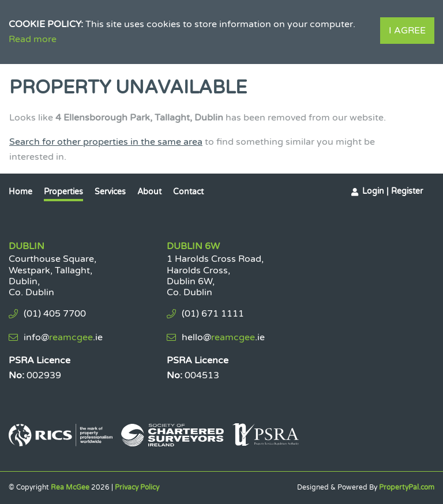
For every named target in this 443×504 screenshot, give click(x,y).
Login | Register (393, 191)
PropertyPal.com (407, 487)
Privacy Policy (137, 487)
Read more (33, 39)
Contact (188, 192)
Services (110, 192)
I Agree (407, 31)
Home (20, 192)
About (149, 192)
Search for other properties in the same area (106, 142)
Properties (63, 192)
